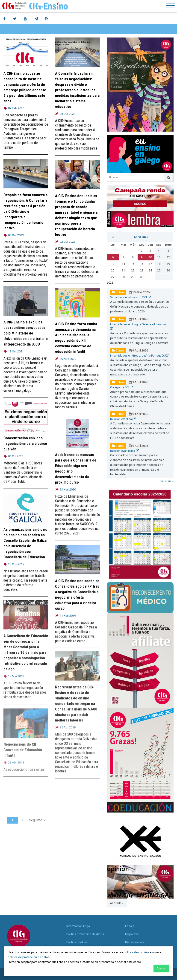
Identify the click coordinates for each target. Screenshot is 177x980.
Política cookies (77, 942)
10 (150, 257)
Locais (130, 926)
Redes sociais (135, 942)
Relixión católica (123, 419)
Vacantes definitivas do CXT (131, 297)
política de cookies (136, 952)
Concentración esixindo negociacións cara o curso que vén (25, 440)
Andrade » (117, 903)
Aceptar (161, 968)
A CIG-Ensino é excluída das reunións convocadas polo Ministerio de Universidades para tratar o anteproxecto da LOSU (26, 333)
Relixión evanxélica (124, 451)
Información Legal (78, 926)
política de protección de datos (29, 957)
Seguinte (36, 820)
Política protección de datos (85, 934)
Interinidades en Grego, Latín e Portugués (139, 356)
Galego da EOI (121, 387)
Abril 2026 (141, 237)
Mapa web (132, 934)
